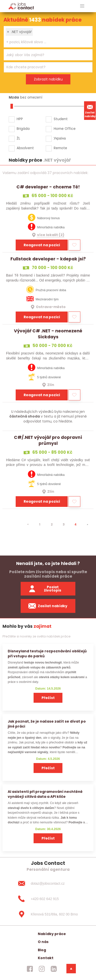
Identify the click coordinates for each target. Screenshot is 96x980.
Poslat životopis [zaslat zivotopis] (45, 589)
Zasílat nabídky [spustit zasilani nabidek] (48, 606)
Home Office (65, 129)
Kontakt (46, 958)
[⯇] (28, 525)
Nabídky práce (52, 934)
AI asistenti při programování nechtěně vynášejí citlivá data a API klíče (45, 794)
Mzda (14, 97)
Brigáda (23, 129)
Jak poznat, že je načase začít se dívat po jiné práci (47, 724)
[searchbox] (45, 42)
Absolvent (25, 148)
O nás (43, 942)
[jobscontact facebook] (30, 969)
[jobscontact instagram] (42, 969)
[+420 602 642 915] (48, 899)
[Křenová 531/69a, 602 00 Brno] (48, 914)
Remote (60, 148)
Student (61, 119)
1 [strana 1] (40, 524)
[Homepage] (21, 6)
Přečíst (48, 698)
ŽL (18, 138)
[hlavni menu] (82, 6)
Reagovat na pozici (42, 245)
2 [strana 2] (52, 524)
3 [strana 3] (64, 524)
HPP (20, 119)
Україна (60, 138)
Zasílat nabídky (90, 110)
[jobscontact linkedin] (54, 969)
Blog (42, 950)
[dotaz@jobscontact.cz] (48, 883)
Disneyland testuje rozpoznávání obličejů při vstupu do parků (47, 653)
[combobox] (48, 37)
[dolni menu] (71, 969)
